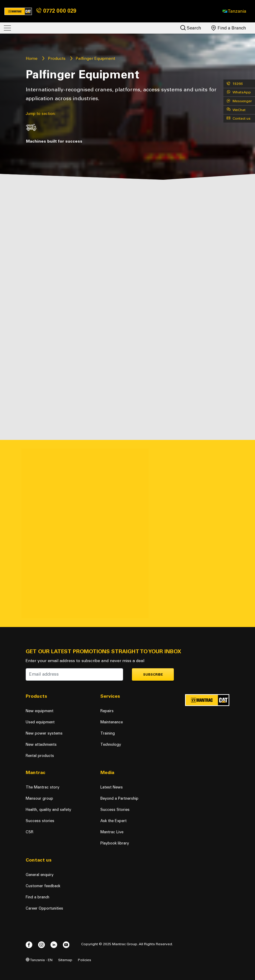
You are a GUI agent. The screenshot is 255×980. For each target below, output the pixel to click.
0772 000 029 (56, 11)
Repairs (107, 711)
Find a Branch (229, 28)
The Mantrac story (42, 787)
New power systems (44, 733)
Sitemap (65, 960)
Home (32, 58)
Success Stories (115, 810)
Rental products (40, 756)
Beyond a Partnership (119, 798)
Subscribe (153, 675)
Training (108, 733)
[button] (234, 11)
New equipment (40, 711)
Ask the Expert (113, 821)
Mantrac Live (112, 832)
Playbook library (115, 843)
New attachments (41, 744)
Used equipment (40, 722)
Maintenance (112, 722)
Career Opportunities (44, 908)
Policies (85, 960)
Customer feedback (43, 886)
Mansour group (39, 798)
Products (57, 58)
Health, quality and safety (48, 810)
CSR (30, 832)
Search (191, 28)
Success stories (40, 821)
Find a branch (37, 897)
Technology (111, 744)
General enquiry (40, 875)
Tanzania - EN (39, 960)
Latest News (112, 787)
